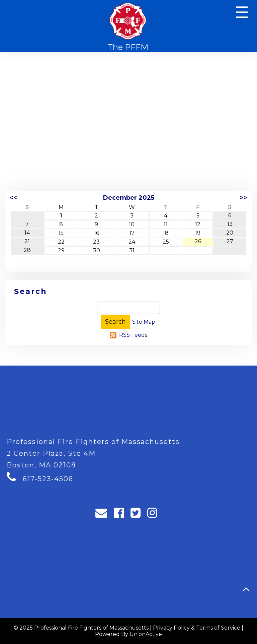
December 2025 (129, 198)
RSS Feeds (133, 335)
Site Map (144, 322)
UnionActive (146, 634)
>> (244, 198)
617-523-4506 (48, 479)
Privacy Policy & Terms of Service (197, 628)
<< (13, 198)
